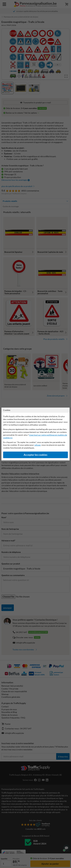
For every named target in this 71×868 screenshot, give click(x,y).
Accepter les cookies (35, 455)
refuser (37, 445)
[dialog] (35, 434)
